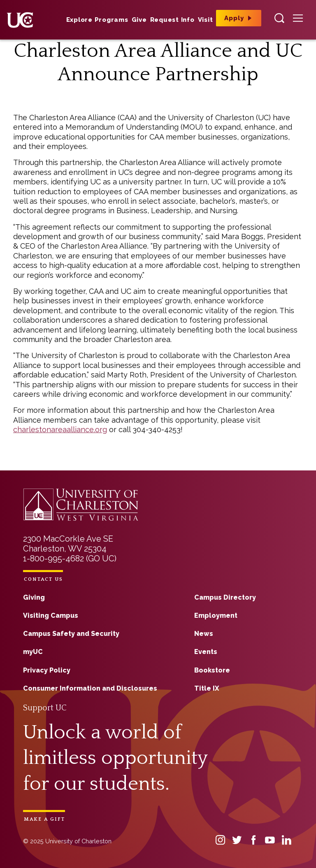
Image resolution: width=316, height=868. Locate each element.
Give (139, 20)
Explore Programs (97, 20)
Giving (34, 597)
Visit (206, 20)
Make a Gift (44, 819)
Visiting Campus (51, 616)
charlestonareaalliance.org (60, 429)
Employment (216, 616)
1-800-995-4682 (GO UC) (70, 558)
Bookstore (212, 670)
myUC (33, 652)
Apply (234, 18)
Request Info (172, 20)
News (204, 634)
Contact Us (43, 579)
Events (206, 652)
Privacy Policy (47, 670)
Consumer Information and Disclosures (90, 688)
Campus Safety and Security (71, 634)
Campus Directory (225, 597)
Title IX (207, 688)
